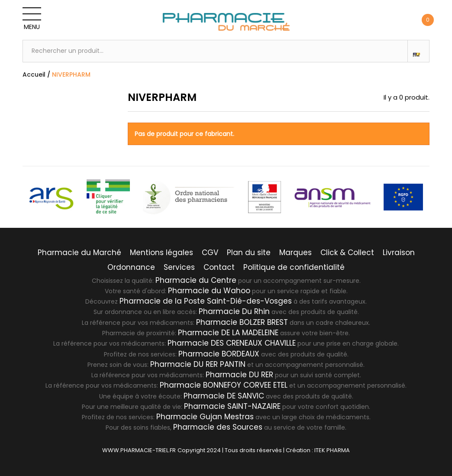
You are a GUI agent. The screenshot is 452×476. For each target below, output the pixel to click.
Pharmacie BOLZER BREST (242, 322)
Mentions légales (161, 253)
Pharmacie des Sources (218, 427)
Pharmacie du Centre (196, 280)
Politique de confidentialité (294, 267)
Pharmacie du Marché (79, 253)
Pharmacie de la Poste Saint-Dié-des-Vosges (206, 301)
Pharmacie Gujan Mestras (205, 417)
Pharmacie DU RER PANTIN (198, 364)
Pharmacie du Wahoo (209, 291)
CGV (210, 253)
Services (179, 267)
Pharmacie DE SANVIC (224, 396)
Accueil (34, 74)
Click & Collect (347, 253)
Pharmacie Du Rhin (234, 311)
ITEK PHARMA (332, 450)
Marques (295, 253)
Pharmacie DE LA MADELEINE (228, 333)
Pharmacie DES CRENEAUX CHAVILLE (232, 343)
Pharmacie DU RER (239, 375)
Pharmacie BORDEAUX (219, 354)
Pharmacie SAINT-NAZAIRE (232, 406)
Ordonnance (131, 267)
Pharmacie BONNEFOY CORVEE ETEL (224, 385)
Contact (219, 267)
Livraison (399, 253)
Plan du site (249, 253)
